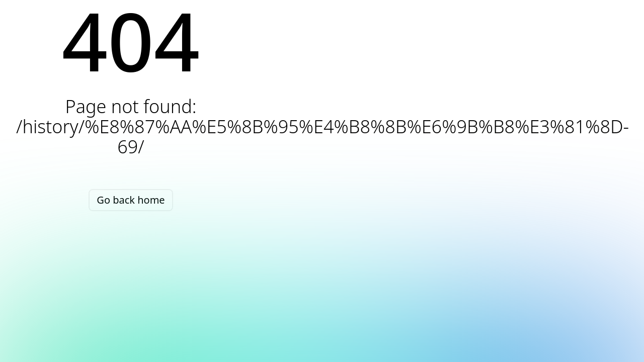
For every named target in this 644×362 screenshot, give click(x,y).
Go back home (131, 200)
